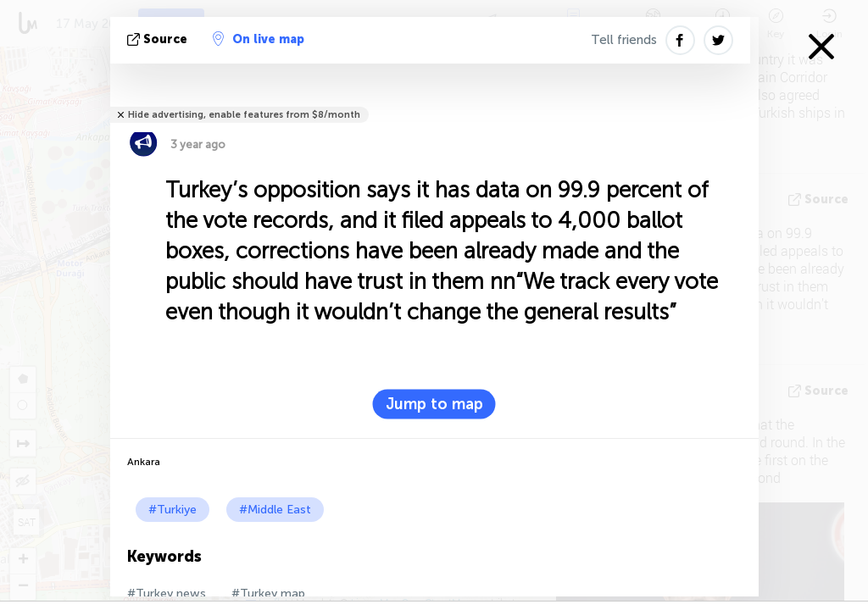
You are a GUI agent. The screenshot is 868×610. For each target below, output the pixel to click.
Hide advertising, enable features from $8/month (244, 115)
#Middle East (275, 510)
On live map (259, 39)
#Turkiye (172, 510)
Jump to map (434, 404)
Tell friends (624, 40)
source (159, 39)
